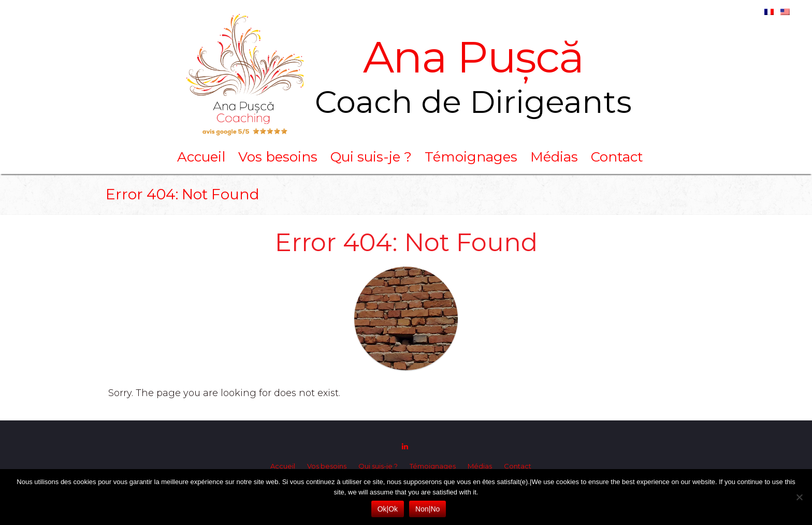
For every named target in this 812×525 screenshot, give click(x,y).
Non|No (427, 509)
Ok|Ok (388, 509)
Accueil (201, 157)
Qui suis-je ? (371, 157)
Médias (554, 157)
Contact (617, 157)
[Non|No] (799, 497)
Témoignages (471, 157)
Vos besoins (278, 157)
